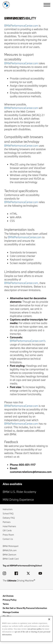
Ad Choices (8, 596)
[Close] (49, 619)
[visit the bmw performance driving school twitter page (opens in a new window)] (28, 574)
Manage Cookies (11, 612)
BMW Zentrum (9, 555)
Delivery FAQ (9, 518)
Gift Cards (7, 530)
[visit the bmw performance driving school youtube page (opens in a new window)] (40, 574)
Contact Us (8, 539)
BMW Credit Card (11, 559)
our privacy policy (35, 629)
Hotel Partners (9, 526)
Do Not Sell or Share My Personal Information (25, 608)
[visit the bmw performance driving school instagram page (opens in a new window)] (4, 574)
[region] (26, 629)
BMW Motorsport (11, 546)
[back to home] (6, 5)
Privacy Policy (10, 600)
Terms (6, 604)
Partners (7, 522)
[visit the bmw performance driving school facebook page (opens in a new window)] (16, 574)
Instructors (8, 509)
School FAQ (8, 514)
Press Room (8, 535)
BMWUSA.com (10, 550)
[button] (47, 5)
